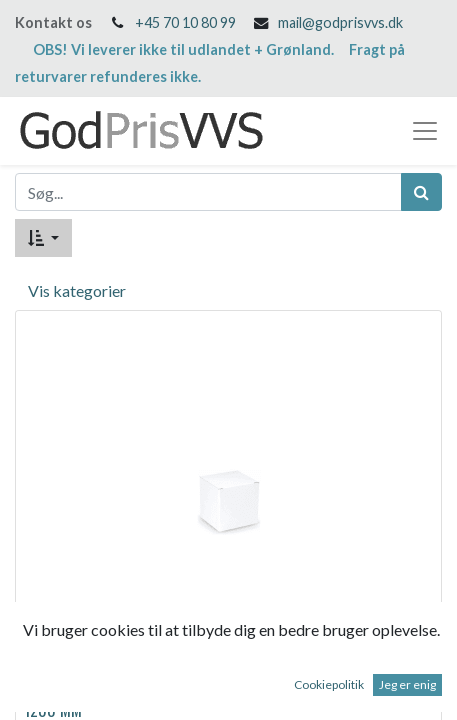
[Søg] (421, 192)
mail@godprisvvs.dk (340, 22)
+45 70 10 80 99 (185, 22)
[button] (43, 238)
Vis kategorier (77, 290)
